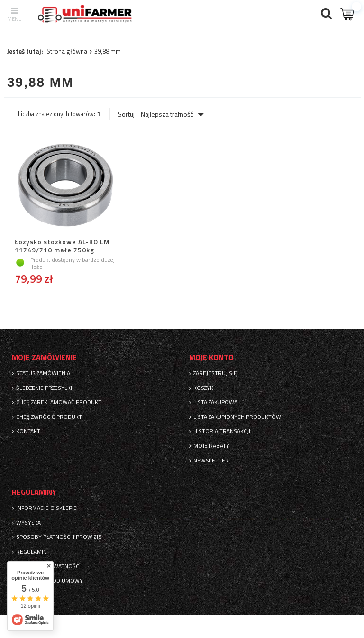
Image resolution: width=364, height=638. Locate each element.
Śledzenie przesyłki (44, 388)
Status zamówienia (43, 373)
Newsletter (211, 461)
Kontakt (28, 431)
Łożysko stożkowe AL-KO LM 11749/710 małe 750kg (62, 246)
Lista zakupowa (215, 402)
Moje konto (211, 357)
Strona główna (67, 51)
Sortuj (126, 114)
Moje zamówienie (44, 357)
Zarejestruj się (215, 373)
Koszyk (203, 388)
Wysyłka (28, 523)
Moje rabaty (211, 446)
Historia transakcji (222, 431)
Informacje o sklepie (46, 508)
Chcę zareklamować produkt (59, 402)
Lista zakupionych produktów (237, 417)
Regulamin (32, 552)
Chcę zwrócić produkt (49, 417)
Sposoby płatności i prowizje (59, 537)
